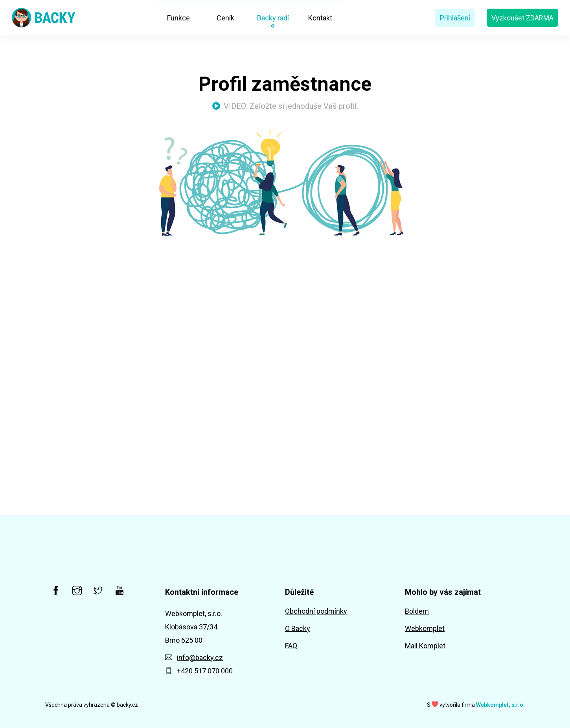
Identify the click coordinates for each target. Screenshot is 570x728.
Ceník (225, 18)
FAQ (291, 646)
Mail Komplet (425, 646)
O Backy (298, 628)
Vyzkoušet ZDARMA (522, 18)
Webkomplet (425, 628)
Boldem (417, 611)
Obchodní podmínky (316, 611)
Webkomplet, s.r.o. (500, 705)
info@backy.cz (194, 657)
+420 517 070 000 (199, 671)
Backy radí (273, 18)
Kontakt (320, 18)
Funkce (178, 18)
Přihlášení (455, 18)
